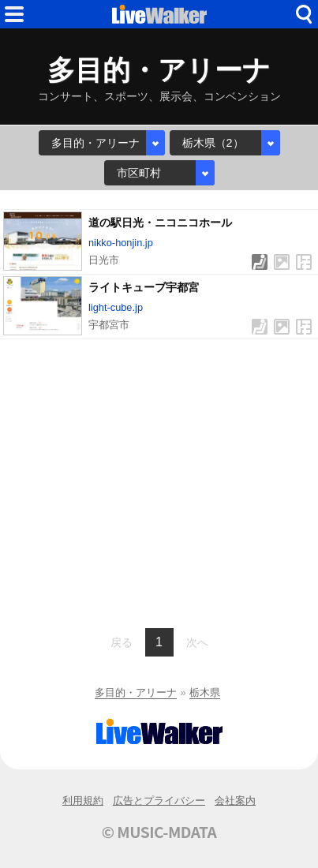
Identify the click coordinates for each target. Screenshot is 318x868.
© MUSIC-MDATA (159, 832)
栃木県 (205, 692)
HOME (159, 14)
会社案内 (235, 801)
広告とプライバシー (159, 801)
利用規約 (83, 801)
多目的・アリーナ (136, 692)
